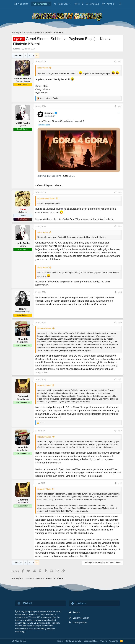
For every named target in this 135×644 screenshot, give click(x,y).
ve (49, 98)
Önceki (18, 55)
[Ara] (120, 4)
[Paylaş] (115, 62)
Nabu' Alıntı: (43, 68)
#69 (120, 483)
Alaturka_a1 (19, 641)
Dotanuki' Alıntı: (44, 328)
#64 (120, 226)
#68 (120, 431)
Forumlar (42, 4)
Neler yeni (63, 4)
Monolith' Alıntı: (44, 386)
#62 (120, 106)
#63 (120, 193)
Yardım (104, 641)
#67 (120, 379)
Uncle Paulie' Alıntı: (46, 199)
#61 (120, 62)
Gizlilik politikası (80, 622)
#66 (120, 322)
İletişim (76, 612)
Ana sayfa (23, 4)
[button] (49, 4)
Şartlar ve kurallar (81, 618)
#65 (120, 292)
